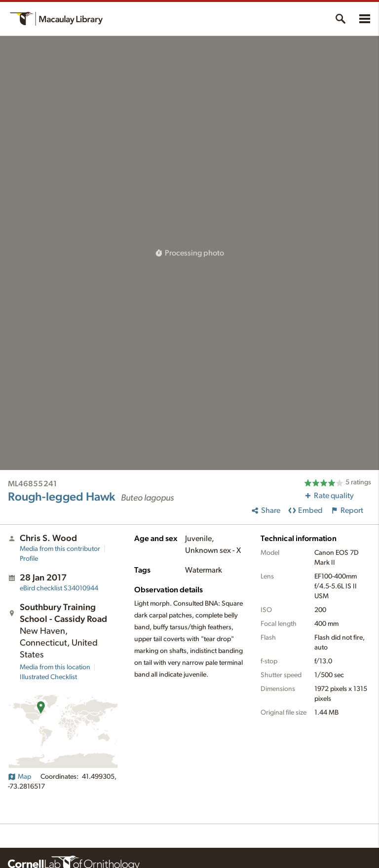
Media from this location (55, 667)
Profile (29, 559)
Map (19, 777)
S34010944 (59, 588)
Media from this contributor (60, 549)
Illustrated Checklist (48, 677)
